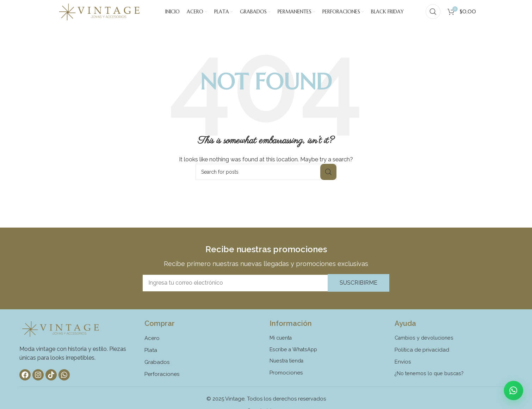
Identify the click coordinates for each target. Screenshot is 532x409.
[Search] (433, 16)
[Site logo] (100, 16)
